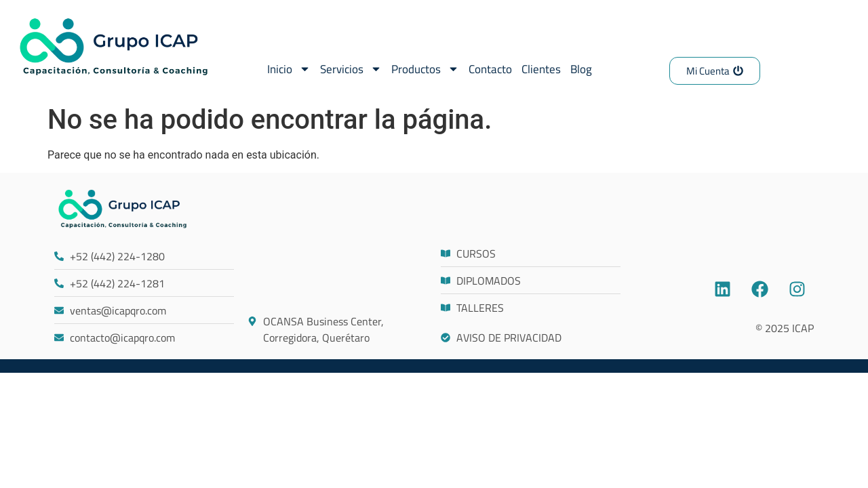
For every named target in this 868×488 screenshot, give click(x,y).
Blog (581, 69)
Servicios (351, 69)
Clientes (541, 69)
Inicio (289, 69)
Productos (425, 69)
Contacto (490, 69)
